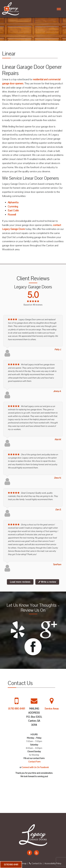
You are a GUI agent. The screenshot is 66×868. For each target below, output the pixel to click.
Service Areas (52, 709)
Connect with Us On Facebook (35, 767)
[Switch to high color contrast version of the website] (7, 9)
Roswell (12, 215)
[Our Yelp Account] (36, 853)
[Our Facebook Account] (30, 853)
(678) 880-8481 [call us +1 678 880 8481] (11, 865)
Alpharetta (13, 202)
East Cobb (13, 211)
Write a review (47, 582)
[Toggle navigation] (59, 9)
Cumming (13, 207)
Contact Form (34, 762)
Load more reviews (20, 582)
